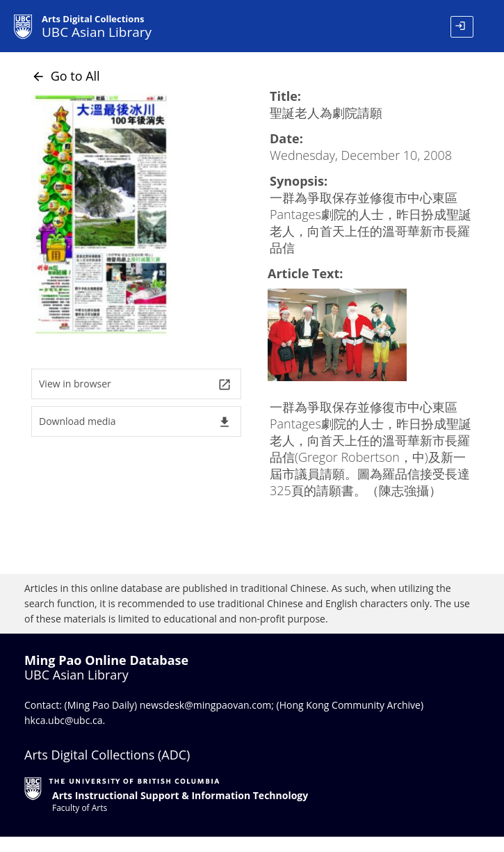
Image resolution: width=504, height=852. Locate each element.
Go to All (66, 76)
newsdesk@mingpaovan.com (206, 705)
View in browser (135, 384)
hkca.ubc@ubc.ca (64, 720)
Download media (135, 422)
